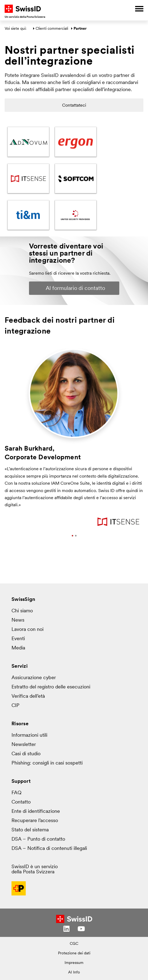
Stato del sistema (30, 830)
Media (18, 648)
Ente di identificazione (36, 812)
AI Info (74, 972)
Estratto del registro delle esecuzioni (51, 687)
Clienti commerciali (52, 29)
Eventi (18, 639)
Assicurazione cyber (34, 678)
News (18, 620)
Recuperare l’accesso (35, 821)
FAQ (16, 793)
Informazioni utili (29, 735)
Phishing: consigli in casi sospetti (47, 763)
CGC (74, 944)
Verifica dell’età (28, 696)
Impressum (74, 963)
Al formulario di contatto (75, 289)
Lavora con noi (27, 630)
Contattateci (74, 106)
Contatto (21, 802)
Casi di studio (26, 754)
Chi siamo (22, 611)
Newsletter (24, 745)
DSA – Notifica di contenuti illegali (49, 849)
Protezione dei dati (74, 953)
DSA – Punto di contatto (38, 839)
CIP (15, 706)
